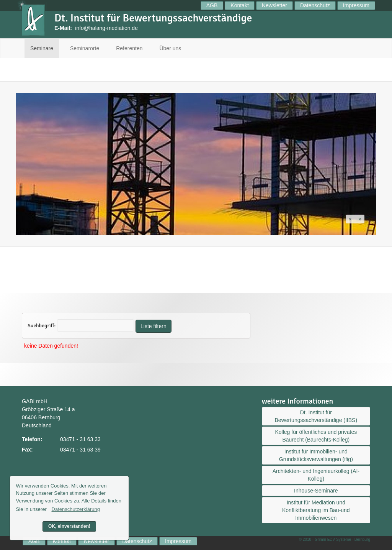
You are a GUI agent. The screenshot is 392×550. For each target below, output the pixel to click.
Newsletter (274, 5)
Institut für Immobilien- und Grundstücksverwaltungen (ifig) (316, 455)
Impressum (356, 5)
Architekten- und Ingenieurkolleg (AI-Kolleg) (316, 475)
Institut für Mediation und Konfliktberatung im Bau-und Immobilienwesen (316, 510)
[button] (351, 219)
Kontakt (239, 5)
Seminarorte (85, 48)
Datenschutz (315, 5)
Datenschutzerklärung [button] (76, 509)
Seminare (42, 48)
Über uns (170, 48)
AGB (212, 5)
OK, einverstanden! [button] (69, 526)
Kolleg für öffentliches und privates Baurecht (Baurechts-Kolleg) (316, 436)
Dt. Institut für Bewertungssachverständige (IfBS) (316, 416)
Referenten (129, 48)
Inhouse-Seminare (316, 491)
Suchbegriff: (42, 326)
